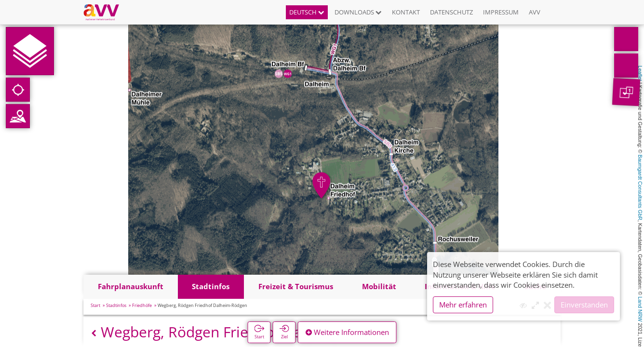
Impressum (501, 12)
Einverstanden (584, 305)
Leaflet (640, 73)
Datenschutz (451, 12)
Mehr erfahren (463, 305)
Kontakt (406, 12)
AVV (535, 12)
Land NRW (640, 309)
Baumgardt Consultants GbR (640, 187)
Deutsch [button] (307, 12)
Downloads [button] (358, 12)
